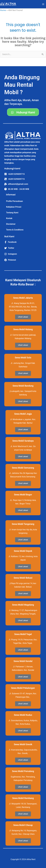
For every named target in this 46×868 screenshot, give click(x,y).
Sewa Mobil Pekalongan (23, 688)
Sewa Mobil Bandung (23, 386)
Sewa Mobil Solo (23, 358)
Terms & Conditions (15, 230)
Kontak (9, 218)
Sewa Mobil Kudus (23, 715)
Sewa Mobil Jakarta (23, 298)
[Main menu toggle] (43, 4)
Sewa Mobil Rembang (23, 798)
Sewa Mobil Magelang (23, 605)
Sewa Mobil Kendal (23, 661)
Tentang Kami (12, 213)
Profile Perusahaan (15, 201)
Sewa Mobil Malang (23, 329)
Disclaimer (11, 224)
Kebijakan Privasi (14, 207)
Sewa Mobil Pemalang (23, 771)
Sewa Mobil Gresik (23, 744)
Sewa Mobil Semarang (23, 468)
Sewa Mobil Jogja (23, 414)
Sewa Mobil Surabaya (23, 441)
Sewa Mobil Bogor (23, 495)
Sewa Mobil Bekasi (23, 578)
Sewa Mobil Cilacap (23, 825)
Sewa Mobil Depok (23, 551)
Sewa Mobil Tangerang (23, 524)
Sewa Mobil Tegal (23, 634)
